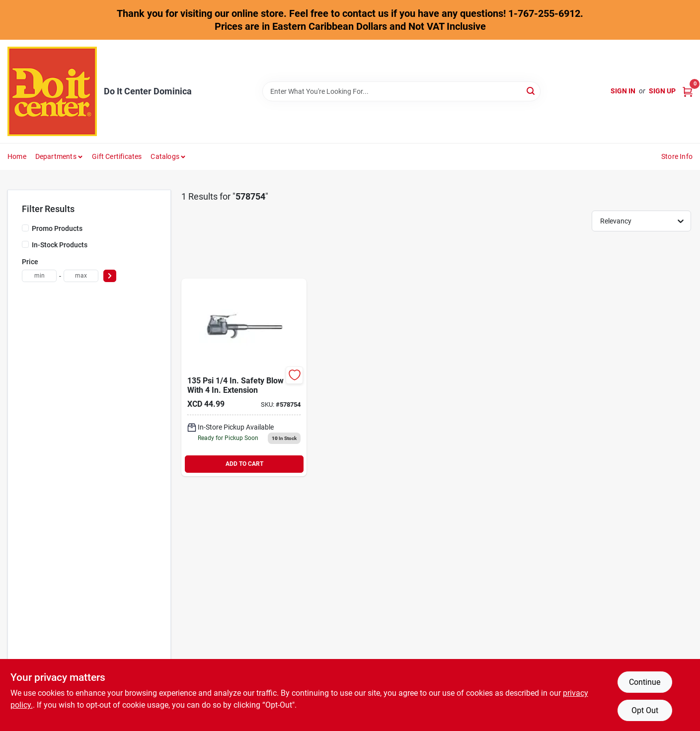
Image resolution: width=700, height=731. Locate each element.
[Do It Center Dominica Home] (52, 91)
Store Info (677, 156)
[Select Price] (110, 276)
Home (17, 156)
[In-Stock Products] (25, 244)
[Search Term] (401, 91)
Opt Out (645, 710)
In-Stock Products (60, 245)
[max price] (81, 276)
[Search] (531, 91)
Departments (56, 156)
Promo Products (57, 228)
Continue (645, 682)
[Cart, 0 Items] (688, 91)
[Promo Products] (25, 228)
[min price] (39, 276)
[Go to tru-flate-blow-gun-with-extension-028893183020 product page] (244, 377)
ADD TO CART (244, 464)
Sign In (623, 91)
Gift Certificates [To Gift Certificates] (117, 156)
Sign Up (662, 91)
